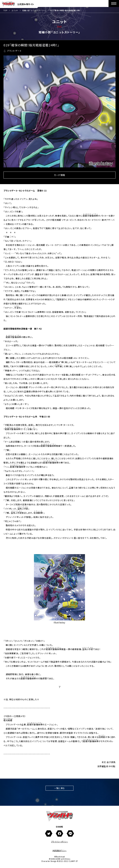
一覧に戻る (60, 788)
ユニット (15, 10)
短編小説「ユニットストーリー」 (34, 10)
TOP (5, 10)
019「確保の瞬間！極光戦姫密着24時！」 (66, 10)
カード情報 (60, 175)
